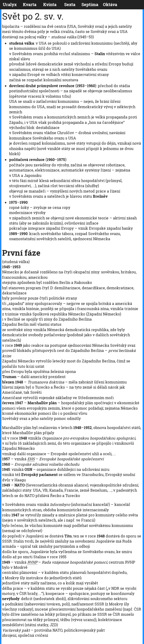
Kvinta (50, 5)
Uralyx (10, 5)
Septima (90, 5)
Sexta (70, 5)
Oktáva (110, 5)
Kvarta (30, 5)
